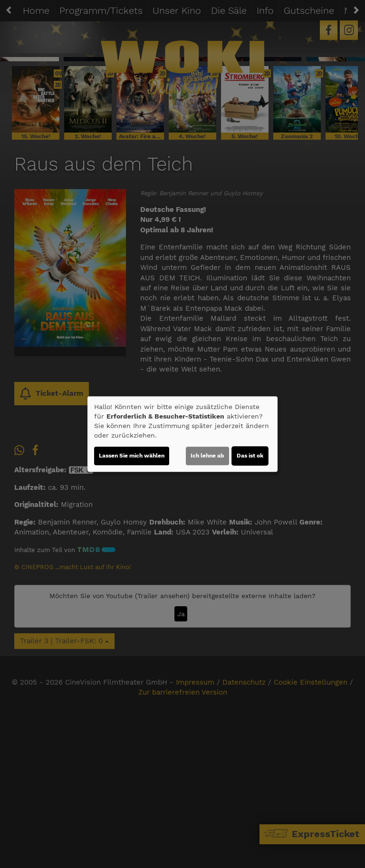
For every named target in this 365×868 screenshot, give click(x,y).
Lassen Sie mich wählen (132, 456)
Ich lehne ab (207, 456)
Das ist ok (250, 456)
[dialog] (182, 434)
